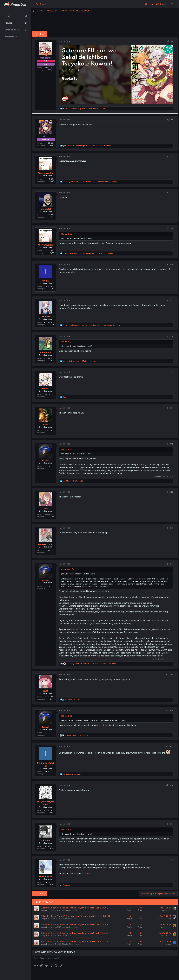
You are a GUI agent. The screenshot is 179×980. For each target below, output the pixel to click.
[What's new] (172, 4)
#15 (171, 675)
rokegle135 (46, 209)
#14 (171, 564)
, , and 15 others (89, 146)
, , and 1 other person (86, 108)
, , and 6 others (91, 182)
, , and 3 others (92, 664)
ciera (46, 508)
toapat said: (66, 569)
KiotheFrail (167, 910)
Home (8, 16)
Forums (8, 23)
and (80, 361)
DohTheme (151, 976)
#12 (171, 492)
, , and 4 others (91, 325)
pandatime (46, 841)
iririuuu (46, 281)
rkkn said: (65, 234)
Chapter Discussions (71, 910)
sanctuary (46, 353)
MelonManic (166, 927)
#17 (171, 746)
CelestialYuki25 (165, 919)
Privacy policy (101, 974)
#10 (171, 408)
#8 (172, 336)
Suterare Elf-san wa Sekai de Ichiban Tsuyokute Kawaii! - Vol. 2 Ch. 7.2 (74, 942)
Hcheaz (46, 388)
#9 (172, 372)
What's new (11, 30)
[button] (19, 30)
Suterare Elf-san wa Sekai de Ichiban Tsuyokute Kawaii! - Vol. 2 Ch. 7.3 (74, 933)
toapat (46, 460)
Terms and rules (84, 974)
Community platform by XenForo (155, 974)
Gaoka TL (88, 873)
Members (9, 37)
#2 (172, 120)
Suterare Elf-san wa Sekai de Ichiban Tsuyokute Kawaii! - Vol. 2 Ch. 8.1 (74, 925)
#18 (171, 785)
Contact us (69, 974)
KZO (46, 691)
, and (76, 735)
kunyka (168, 944)
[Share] (168, 41)
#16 (171, 710)
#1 (172, 41)
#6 (172, 264)
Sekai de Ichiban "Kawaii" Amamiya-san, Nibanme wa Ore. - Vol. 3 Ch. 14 (75, 916)
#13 (171, 528)
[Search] (41, 4)
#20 (171, 860)
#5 (172, 228)
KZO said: (65, 716)
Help (112, 974)
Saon (46, 424)
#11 (171, 444)
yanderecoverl (46, 544)
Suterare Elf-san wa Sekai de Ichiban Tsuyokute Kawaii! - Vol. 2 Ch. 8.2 (74, 908)
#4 (172, 193)
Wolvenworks (46, 173)
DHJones (46, 317)
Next (42, 34)
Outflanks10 (46, 876)
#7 (172, 300)
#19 (171, 824)
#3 (172, 157)
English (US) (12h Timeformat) (47, 974)
